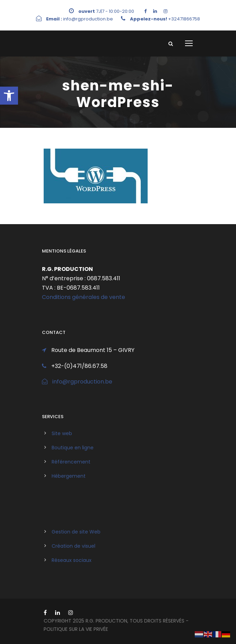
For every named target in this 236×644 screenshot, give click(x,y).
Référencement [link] (71, 462)
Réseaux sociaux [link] (72, 560)
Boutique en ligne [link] (73, 448)
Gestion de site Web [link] (76, 532)
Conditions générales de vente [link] (84, 297)
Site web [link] (62, 433)
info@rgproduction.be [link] (82, 382)
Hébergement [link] (69, 476)
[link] (9, 96)
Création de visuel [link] (73, 546)
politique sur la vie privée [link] (76, 629)
